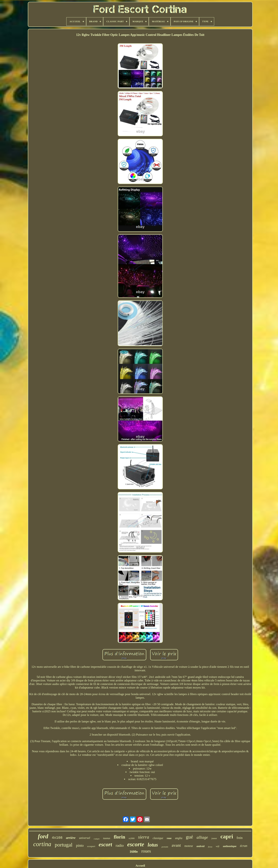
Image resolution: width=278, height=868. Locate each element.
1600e (134, 852)
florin (120, 837)
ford (43, 836)
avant (176, 845)
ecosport (91, 846)
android (200, 846)
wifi (218, 846)
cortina (42, 844)
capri (227, 836)
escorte (136, 844)
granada (165, 847)
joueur (214, 838)
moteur (189, 846)
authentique (230, 846)
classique (158, 838)
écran (244, 846)
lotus (153, 845)
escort (105, 844)
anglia (179, 838)
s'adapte (97, 839)
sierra (144, 837)
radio (120, 845)
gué (189, 837)
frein (240, 838)
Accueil (140, 866)
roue (169, 838)
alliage (202, 837)
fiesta (210, 847)
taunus (107, 838)
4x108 (57, 838)
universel (85, 838)
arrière (71, 838)
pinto (80, 845)
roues (146, 851)
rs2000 (132, 838)
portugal (64, 845)
